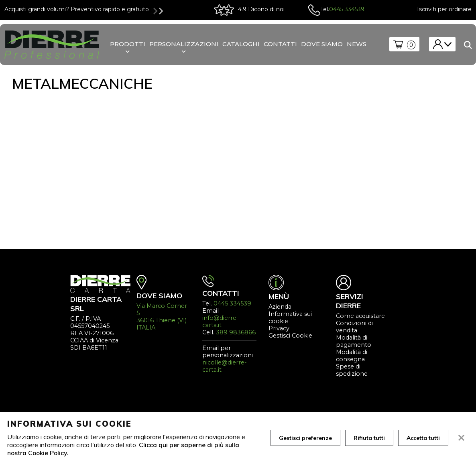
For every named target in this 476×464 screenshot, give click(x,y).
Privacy (279, 328)
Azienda (280, 307)
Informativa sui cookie (290, 317)
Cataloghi (241, 44)
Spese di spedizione (352, 370)
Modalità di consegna (352, 356)
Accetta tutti (423, 438)
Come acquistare (360, 316)
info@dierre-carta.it (221, 322)
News (357, 44)
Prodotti (128, 44)
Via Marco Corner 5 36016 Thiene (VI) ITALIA (162, 317)
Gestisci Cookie (290, 336)
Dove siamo (322, 44)
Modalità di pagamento (354, 341)
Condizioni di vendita (354, 327)
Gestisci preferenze (305, 438)
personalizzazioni (184, 44)
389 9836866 (236, 332)
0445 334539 (347, 9)
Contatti (280, 44)
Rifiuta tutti (369, 438)
